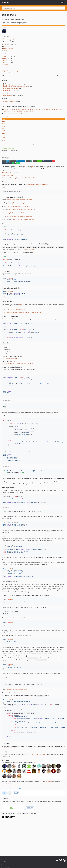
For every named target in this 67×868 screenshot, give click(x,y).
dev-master (6, 117)
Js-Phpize (10, 783)
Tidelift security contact (38, 754)
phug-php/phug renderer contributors (40, 109)
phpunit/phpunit (8, 96)
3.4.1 (4, 124)
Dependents (5, 58)
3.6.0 (4, 119)
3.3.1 (4, 128)
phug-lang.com (30, 249)
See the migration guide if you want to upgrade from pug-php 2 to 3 (22, 313)
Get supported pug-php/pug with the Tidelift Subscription (19, 178)
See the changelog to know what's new (13, 309)
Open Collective (7, 49)
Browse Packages (6, 867)
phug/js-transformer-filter (11, 88)
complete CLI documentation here (17, 689)
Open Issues (5, 64)
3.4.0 (4, 126)
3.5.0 (4, 122)
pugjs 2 (21, 304)
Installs (4, 57)
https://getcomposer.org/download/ (38, 184)
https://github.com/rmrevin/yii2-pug (16, 213)
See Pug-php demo (7, 175)
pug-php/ (7, 15)
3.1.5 (4, 140)
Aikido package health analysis (11, 72)
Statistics (4, 865)
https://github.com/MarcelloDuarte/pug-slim (19, 216)
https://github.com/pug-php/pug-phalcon (19, 200)
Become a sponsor (7, 803)
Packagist (7, 2)
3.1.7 (4, 135)
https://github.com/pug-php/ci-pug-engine (22, 210)
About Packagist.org (6, 860)
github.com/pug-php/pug (9, 39)
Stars (3, 62)
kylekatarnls (6, 47)
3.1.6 (4, 138)
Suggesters (5, 60)
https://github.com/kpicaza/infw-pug (23, 219)
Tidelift (5, 50)
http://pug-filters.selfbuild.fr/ (10, 358)
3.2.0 (4, 133)
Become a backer (27, 788)
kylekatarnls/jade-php (10, 101)
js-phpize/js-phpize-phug (11, 85)
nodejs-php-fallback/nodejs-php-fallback (15, 87)
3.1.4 (4, 142)
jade (21, 114)
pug (25, 114)
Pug (32, 166)
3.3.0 (4, 131)
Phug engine (48, 781)
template (15, 114)
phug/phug (7, 90)
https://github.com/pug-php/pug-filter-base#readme (17, 363)
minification (8, 114)
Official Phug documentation (10, 173)
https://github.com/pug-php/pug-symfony (20, 203)
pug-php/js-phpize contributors (25, 111)
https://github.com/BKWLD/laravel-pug (18, 206)
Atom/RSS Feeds (5, 862)
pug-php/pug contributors (19, 109)
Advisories (5, 70)
